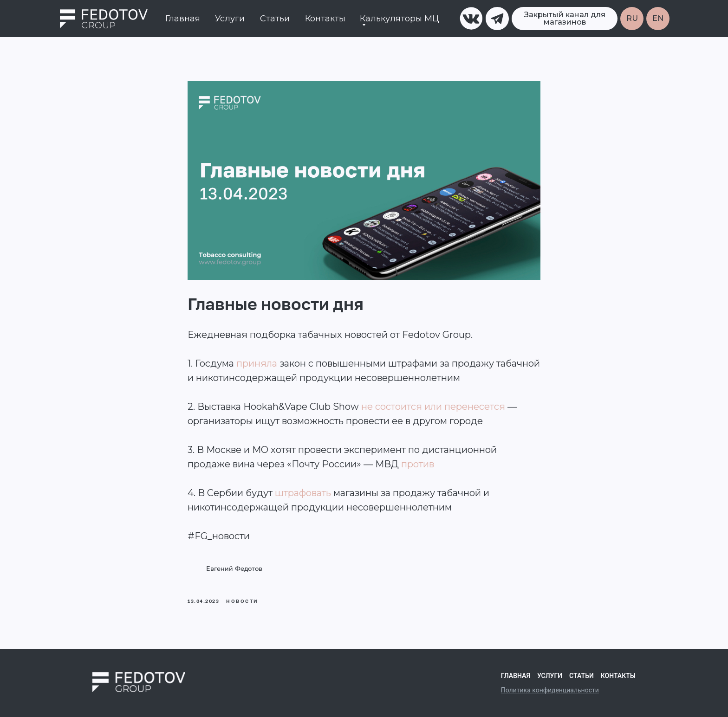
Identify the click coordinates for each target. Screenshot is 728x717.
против (418, 464)
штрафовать (303, 493)
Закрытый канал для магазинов (565, 18)
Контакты (325, 19)
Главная (183, 19)
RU (632, 18)
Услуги (230, 19)
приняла (257, 363)
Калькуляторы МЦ (400, 19)
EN (658, 18)
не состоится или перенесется (433, 407)
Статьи (275, 19)
